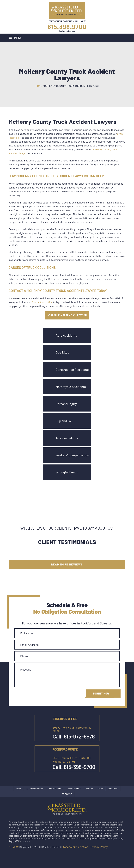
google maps (123, 853)
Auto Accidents (66, 335)
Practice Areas (56, 788)
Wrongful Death (67, 472)
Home (19, 788)
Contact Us (67, 794)
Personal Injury (66, 404)
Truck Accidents (67, 438)
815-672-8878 (79, 736)
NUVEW (14, 847)
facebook (109, 853)
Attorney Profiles (35, 788)
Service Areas (74, 788)
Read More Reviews (67, 564)
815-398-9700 (79, 767)
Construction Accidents (72, 369)
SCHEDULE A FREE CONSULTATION (67, 315)
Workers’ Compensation (72, 455)
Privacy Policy (99, 847)
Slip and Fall (64, 421)
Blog (101, 788)
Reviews (89, 788)
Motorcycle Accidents (71, 387)
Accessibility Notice (75, 847)
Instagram (116, 853)
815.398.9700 (67, 27)
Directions (113, 788)
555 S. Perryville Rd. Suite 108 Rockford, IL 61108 (71, 760)
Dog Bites (62, 352)
